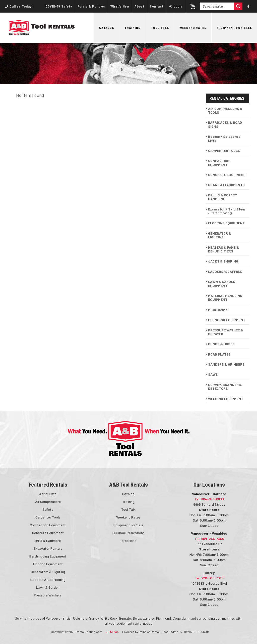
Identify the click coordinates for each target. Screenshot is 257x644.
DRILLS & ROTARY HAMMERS (222, 197)
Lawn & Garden (48, 587)
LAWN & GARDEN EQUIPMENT (222, 283)
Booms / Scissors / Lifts (224, 138)
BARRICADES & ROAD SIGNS (225, 124)
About (140, 6)
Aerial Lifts (48, 494)
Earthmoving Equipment (48, 556)
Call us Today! (19, 6)
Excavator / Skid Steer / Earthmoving (227, 211)
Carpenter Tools (48, 517)
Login (176, 6)
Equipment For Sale (234, 28)
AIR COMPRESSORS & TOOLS (225, 110)
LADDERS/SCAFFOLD (225, 271)
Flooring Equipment (48, 564)
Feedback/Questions (128, 533)
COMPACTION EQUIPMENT (219, 162)
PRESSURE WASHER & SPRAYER (226, 332)
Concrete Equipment (48, 533)
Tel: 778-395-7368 (209, 578)
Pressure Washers (48, 595)
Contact (157, 6)
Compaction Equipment (48, 525)
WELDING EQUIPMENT (226, 399)
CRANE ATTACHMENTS (226, 185)
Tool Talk (160, 28)
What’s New (120, 6)
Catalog (107, 28)
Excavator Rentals (48, 548)
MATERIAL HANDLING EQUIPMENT (225, 297)
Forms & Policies (91, 6)
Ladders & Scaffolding (48, 579)
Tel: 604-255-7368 (209, 539)
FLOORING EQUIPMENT (226, 223)
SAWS (213, 374)
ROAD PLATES (219, 354)
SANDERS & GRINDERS (226, 364)
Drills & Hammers (48, 541)
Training (133, 28)
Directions (128, 541)
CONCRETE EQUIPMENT (227, 175)
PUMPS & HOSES (221, 344)
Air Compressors (48, 502)
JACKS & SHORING (223, 261)
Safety (48, 509)
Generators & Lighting (48, 572)
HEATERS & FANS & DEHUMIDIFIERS (224, 249)
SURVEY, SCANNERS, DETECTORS (225, 387)
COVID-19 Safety (59, 6)
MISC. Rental (218, 310)
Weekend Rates (193, 28)
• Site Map (112, 632)
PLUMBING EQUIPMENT (227, 320)
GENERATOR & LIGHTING (220, 235)
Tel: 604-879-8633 (209, 499)
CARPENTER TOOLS (224, 151)
